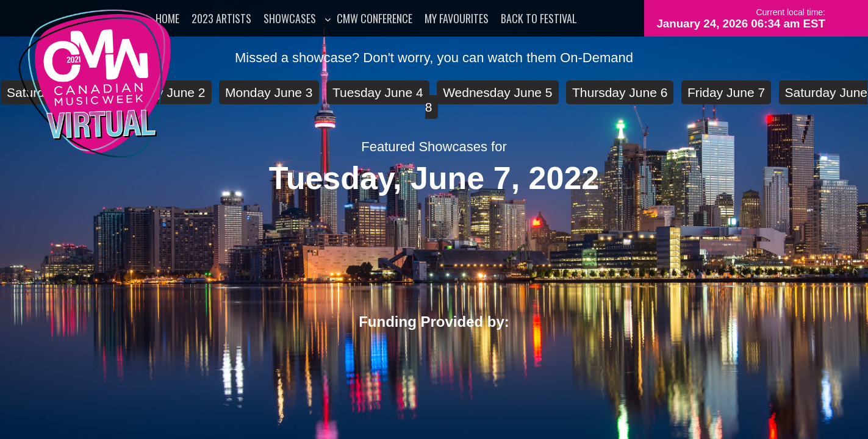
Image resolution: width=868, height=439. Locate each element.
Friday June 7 (726, 92)
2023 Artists (221, 18)
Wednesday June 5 (497, 92)
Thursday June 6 (620, 92)
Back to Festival (539, 18)
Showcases (290, 18)
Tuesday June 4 (378, 92)
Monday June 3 (269, 92)
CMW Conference (375, 18)
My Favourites (457, 18)
